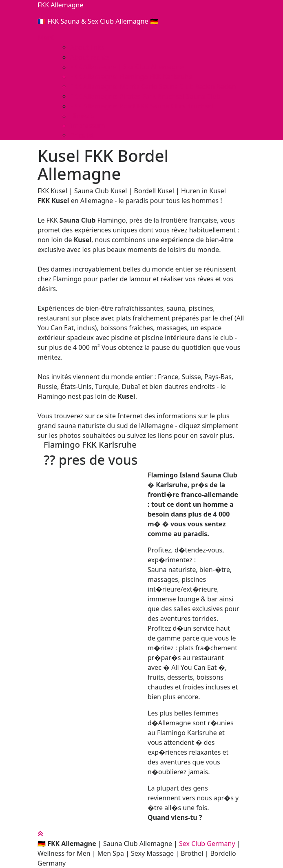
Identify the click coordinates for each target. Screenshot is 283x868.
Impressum (88, 126)
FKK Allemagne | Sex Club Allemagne (127, 67)
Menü (46, 38)
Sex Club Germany (207, 844)
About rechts (90, 57)
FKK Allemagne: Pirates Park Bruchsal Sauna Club (145, 96)
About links (87, 47)
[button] (90, 477)
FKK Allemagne (60, 5)
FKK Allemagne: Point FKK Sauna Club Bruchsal (142, 106)
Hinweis (82, 116)
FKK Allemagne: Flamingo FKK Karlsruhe (131, 77)
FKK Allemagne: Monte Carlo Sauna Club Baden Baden (153, 86)
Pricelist (82, 135)
